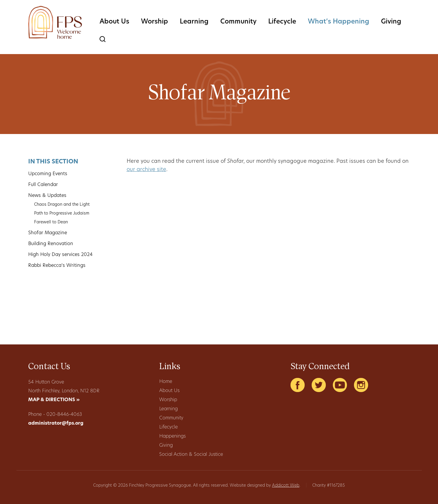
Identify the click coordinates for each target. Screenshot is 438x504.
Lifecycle (282, 22)
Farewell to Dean (51, 222)
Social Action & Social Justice (191, 455)
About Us (114, 22)
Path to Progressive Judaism (62, 214)
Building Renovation (51, 244)
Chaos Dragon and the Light (62, 205)
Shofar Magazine (48, 233)
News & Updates (47, 196)
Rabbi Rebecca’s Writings (57, 266)
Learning (194, 22)
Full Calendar (43, 185)
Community (238, 22)
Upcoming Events (48, 174)
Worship (155, 22)
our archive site (146, 170)
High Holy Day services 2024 (60, 255)
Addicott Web (286, 486)
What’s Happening (339, 22)
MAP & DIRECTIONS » (54, 400)
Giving (391, 22)
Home (166, 382)
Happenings (172, 436)
